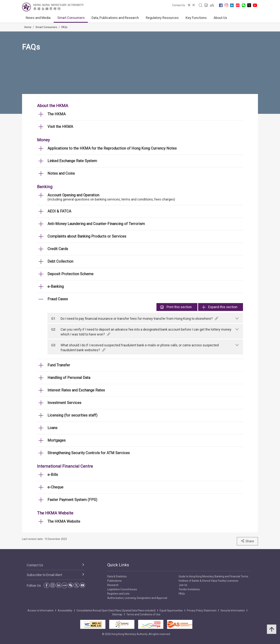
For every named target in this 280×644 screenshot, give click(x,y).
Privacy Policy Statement (202, 610)
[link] (212, 5)
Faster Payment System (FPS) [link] (72, 500)
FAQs (64, 27)
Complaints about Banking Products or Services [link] (87, 236)
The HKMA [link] (57, 114)
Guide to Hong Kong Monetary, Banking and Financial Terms (213, 576)
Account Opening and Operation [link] (73, 195)
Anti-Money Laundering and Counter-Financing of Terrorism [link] (96, 224)
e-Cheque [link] (55, 487)
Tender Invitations (189, 589)
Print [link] (176, 307)
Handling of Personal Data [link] (69, 378)
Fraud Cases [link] (58, 299)
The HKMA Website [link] (64, 521)
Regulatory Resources (162, 18)
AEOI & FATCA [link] (59, 211)
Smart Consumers (71, 18)
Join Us (183, 585)
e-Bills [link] (53, 475)
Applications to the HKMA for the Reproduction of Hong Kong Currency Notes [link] (112, 148)
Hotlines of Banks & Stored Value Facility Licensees (209, 581)
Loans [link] (52, 428)
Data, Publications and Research (115, 18)
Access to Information (41, 610)
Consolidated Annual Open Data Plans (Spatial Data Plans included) (116, 610)
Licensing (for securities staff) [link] (72, 415)
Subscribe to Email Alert (44, 575)
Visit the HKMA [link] (60, 127)
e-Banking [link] (56, 286)
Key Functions (196, 18)
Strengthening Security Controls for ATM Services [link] (89, 453)
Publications (114, 581)
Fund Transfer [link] (59, 365)
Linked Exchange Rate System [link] (72, 161)
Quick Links (118, 565)
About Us (220, 18)
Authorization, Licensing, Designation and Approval (137, 598)
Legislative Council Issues (122, 589)
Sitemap (117, 614)
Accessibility (65, 610)
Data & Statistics (117, 576)
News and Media (38, 18)
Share (247, 541)
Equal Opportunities (171, 610)
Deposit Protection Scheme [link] (70, 274)
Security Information (233, 610)
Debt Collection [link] (60, 261)
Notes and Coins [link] (61, 173)
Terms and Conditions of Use (143, 614)
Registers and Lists (118, 594)
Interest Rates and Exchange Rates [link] (76, 390)
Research (113, 585)
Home (28, 27)
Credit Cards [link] (58, 249)
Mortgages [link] (57, 440)
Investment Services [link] (64, 403)
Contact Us (179, 5)
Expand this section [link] (220, 307)
